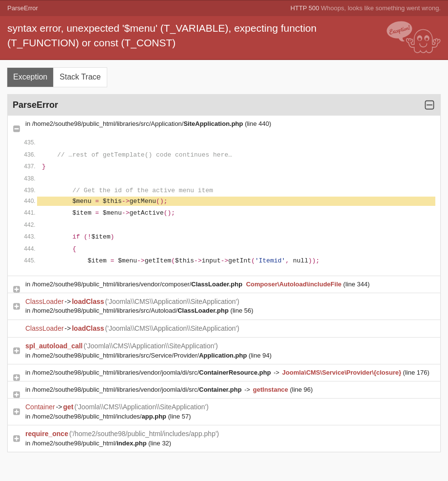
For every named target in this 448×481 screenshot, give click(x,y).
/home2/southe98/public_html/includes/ (100, 416)
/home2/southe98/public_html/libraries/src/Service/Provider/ (140, 355)
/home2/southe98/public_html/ (90, 443)
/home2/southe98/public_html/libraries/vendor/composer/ (138, 284)
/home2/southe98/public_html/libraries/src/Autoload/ (131, 311)
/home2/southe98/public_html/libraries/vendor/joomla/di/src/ (153, 372)
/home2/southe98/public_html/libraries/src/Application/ (138, 124)
